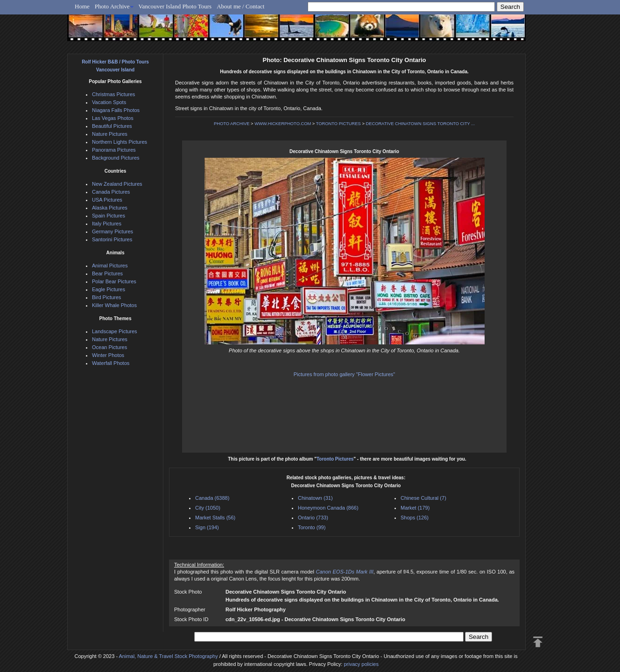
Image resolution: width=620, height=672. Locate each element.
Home (82, 6)
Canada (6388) (212, 498)
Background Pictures (116, 158)
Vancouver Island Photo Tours (175, 6)
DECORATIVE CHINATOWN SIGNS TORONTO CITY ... (420, 124)
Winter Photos (108, 355)
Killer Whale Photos (114, 305)
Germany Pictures (113, 231)
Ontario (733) (313, 518)
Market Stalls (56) (215, 518)
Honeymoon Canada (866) (328, 508)
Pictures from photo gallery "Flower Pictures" (345, 374)
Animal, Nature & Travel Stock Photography (169, 656)
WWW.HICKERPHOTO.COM (283, 124)
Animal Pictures (110, 266)
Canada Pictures (111, 192)
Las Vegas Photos (113, 118)
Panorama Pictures (114, 150)
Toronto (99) (312, 527)
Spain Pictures (109, 216)
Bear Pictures (107, 273)
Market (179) (415, 508)
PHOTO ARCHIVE (232, 124)
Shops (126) (415, 518)
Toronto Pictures (335, 459)
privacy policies (361, 664)
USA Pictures (107, 200)
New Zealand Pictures (117, 184)
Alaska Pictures (110, 208)
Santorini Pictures (112, 239)
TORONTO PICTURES (338, 124)
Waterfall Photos (111, 363)
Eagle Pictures (109, 289)
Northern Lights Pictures (120, 142)
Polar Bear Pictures (114, 281)
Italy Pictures (107, 224)
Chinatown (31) (315, 498)
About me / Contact (240, 6)
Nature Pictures (110, 134)
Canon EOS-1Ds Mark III (344, 572)
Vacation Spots (109, 102)
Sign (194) (207, 527)
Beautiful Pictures (112, 126)
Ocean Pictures (109, 347)
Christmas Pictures (113, 94)
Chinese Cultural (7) (423, 498)
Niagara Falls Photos (116, 110)
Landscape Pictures (115, 331)
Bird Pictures (106, 297)
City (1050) (208, 508)
